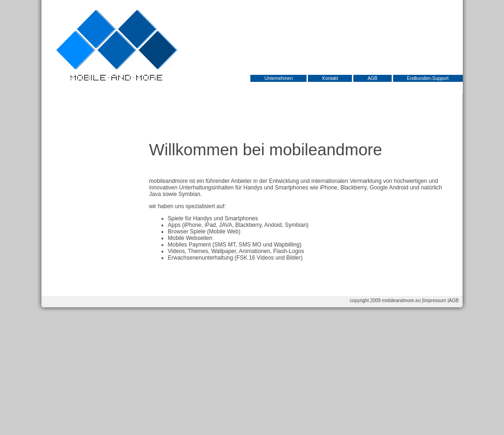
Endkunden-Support (428, 78)
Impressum (435, 301)
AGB (372, 78)
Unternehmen (279, 78)
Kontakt (330, 78)
